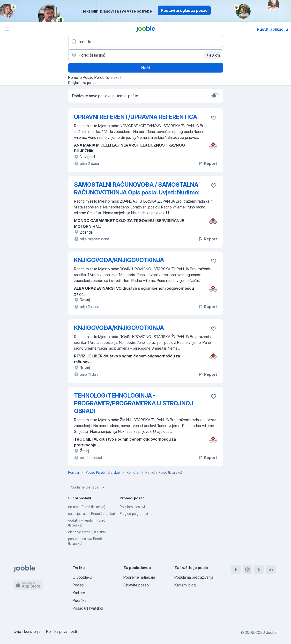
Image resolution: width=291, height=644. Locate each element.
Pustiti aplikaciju (272, 29)
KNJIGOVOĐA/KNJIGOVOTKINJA (119, 260)
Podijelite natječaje (139, 577)
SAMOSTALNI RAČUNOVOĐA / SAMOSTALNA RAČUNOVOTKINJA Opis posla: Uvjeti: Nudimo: (137, 189)
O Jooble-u (82, 577)
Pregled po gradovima (136, 514)
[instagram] (247, 570)
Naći (145, 68)
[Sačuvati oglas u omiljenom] (214, 118)
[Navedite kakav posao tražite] (146, 42)
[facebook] (236, 570)
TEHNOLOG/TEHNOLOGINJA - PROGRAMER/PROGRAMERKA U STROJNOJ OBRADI (134, 403)
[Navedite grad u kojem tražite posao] (146, 55)
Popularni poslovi (132, 507)
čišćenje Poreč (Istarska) (87, 532)
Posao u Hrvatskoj (88, 608)
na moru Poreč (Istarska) (87, 507)
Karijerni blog (185, 585)
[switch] (215, 96)
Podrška (79, 600)
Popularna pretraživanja (194, 577)
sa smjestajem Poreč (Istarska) (92, 514)
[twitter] (259, 570)
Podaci (78, 585)
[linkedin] (271, 570)
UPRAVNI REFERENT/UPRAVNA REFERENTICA (136, 117)
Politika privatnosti (62, 631)
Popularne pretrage (87, 487)
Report (208, 163)
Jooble (272, 632)
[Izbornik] (7, 29)
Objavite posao (136, 585)
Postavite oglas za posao (184, 10)
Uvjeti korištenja (27, 631)
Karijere (79, 593)
